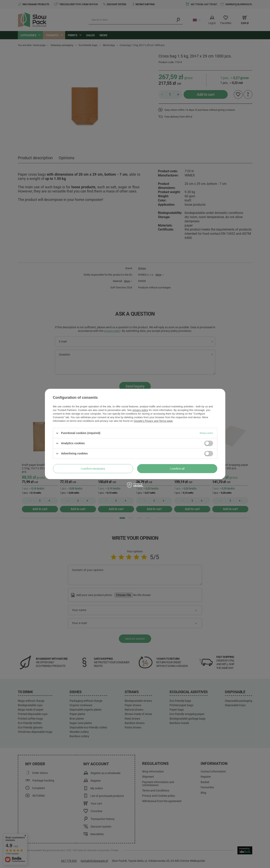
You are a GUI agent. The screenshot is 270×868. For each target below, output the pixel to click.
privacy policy (140, 410)
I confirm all (177, 469)
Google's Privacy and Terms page (153, 421)
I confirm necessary (93, 469)
